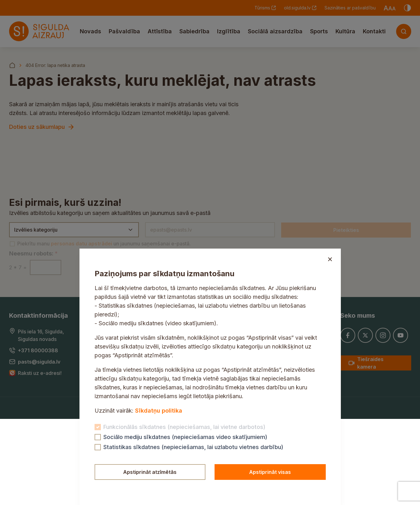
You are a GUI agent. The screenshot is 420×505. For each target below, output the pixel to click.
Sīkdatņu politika (159, 411)
